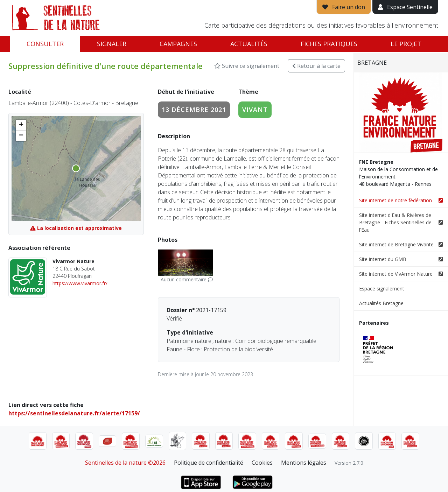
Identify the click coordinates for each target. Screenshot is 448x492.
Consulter (45, 44)
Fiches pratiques (329, 44)
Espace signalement (382, 289)
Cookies (262, 463)
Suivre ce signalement (247, 66)
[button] (21, 125)
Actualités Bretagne (381, 303)
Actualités (249, 44)
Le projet (406, 44)
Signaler (112, 44)
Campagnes (178, 44)
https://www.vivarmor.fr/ (80, 283)
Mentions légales (304, 463)
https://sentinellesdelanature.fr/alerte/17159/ (74, 413)
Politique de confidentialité (209, 463)
